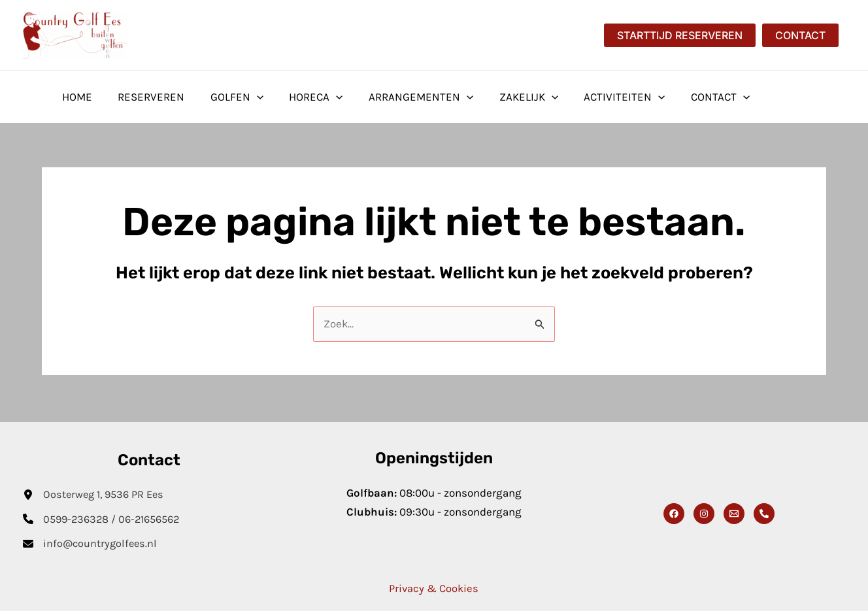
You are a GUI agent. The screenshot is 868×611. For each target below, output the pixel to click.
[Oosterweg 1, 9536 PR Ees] (96, 493)
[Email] (734, 512)
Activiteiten (601, 97)
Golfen (228, 97)
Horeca (303, 97)
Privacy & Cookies (434, 588)
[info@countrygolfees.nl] (92, 543)
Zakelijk (509, 97)
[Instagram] (704, 512)
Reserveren (146, 97)
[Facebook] (674, 512)
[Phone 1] (764, 512)
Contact (693, 97)
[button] (680, 35)
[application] (248, 97)
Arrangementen (405, 97)
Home (75, 97)
